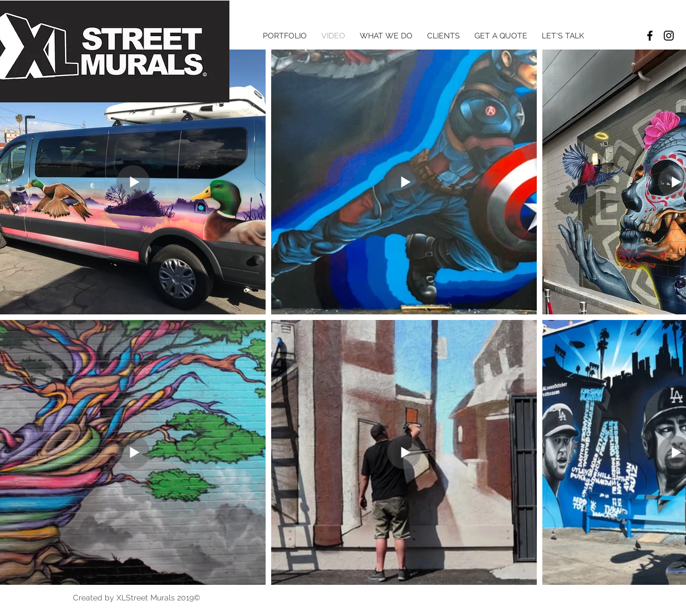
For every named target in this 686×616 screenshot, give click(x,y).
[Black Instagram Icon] (669, 36)
